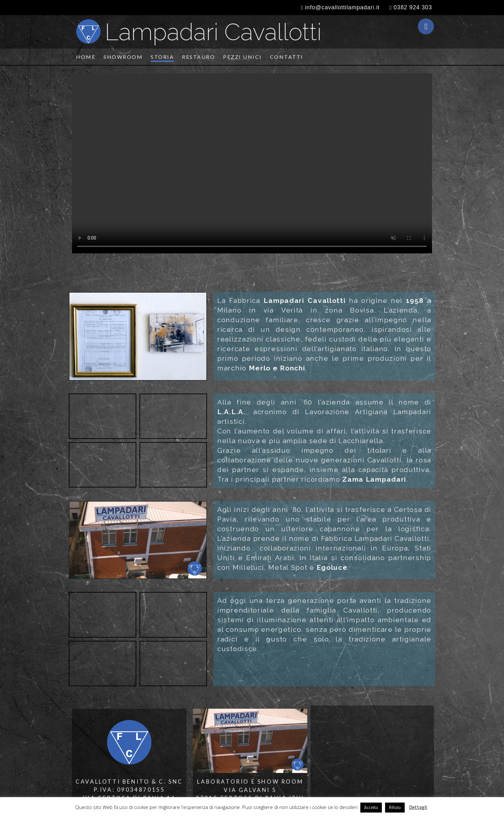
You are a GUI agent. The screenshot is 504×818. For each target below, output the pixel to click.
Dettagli (418, 807)
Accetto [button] (371, 807)
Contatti (287, 57)
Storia (162, 57)
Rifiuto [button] (395, 807)
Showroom (123, 57)
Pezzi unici (243, 57)
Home (86, 57)
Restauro (198, 57)
